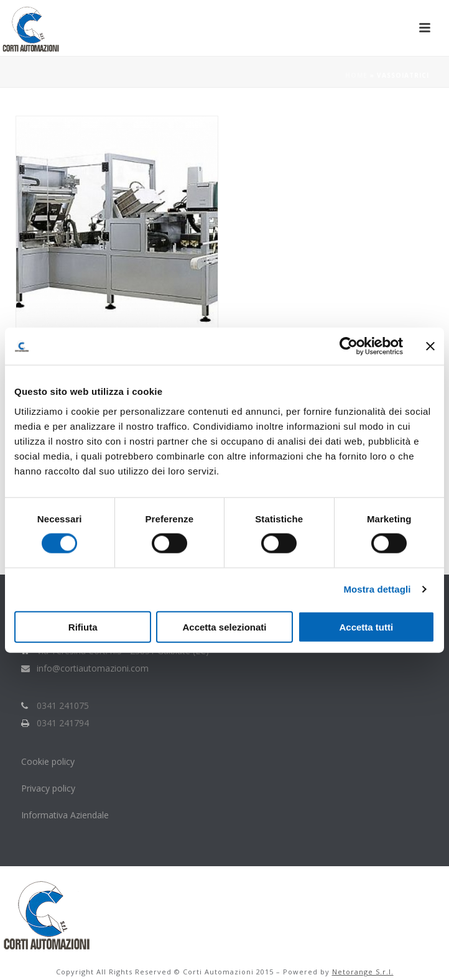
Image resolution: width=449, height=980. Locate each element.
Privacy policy (48, 788)
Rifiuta (83, 626)
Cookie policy (49, 761)
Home (356, 75)
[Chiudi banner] (430, 346)
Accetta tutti (366, 626)
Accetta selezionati (224, 626)
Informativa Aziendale (65, 815)
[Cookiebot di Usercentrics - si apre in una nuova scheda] (349, 346)
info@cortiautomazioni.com (93, 668)
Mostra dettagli (377, 589)
